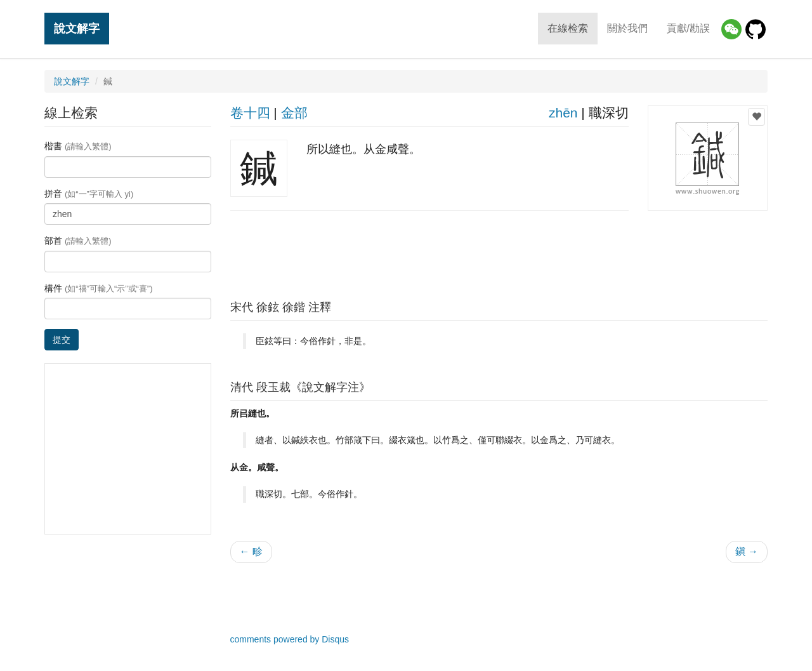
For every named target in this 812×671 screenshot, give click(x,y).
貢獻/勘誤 (688, 28)
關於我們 (627, 28)
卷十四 (250, 113)
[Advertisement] (499, 252)
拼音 (89, 194)
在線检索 (568, 28)
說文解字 (77, 28)
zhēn (563, 113)
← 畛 (251, 551)
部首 (78, 241)
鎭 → (747, 551)
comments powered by (290, 639)
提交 (62, 340)
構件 (99, 288)
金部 (294, 113)
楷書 (78, 146)
